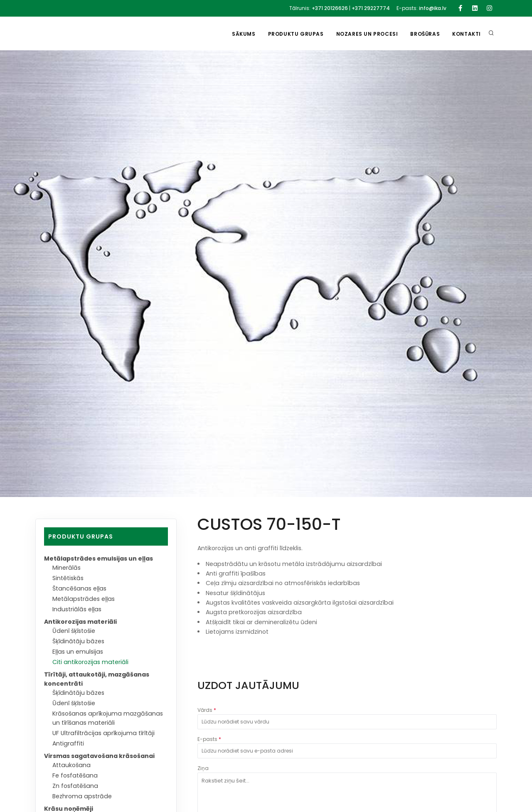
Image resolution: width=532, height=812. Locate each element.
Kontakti (467, 34)
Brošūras (425, 34)
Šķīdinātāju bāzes (78, 641)
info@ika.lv (433, 8)
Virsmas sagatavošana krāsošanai (99, 756)
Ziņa (203, 768)
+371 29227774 (371, 8)
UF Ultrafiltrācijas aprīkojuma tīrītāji (103, 733)
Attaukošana (71, 765)
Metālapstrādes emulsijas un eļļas (99, 559)
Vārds (207, 710)
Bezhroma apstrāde (82, 796)
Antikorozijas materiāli (80, 622)
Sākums (244, 34)
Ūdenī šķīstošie (74, 631)
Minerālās (66, 568)
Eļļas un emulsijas (78, 652)
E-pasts (209, 739)
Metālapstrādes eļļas (84, 599)
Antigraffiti (68, 743)
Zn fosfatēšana (75, 786)
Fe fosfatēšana (75, 775)
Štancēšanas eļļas (79, 588)
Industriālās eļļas (77, 609)
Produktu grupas (296, 34)
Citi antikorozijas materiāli (90, 662)
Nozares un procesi (367, 34)
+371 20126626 (330, 8)
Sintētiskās (68, 578)
